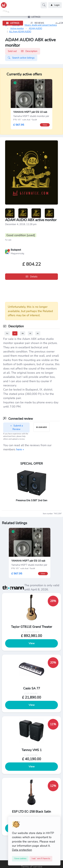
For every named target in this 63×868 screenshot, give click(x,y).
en (15, 333)
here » (20, 449)
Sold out (23, 51)
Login (55, 5)
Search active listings (21, 58)
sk (30, 333)
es (38, 333)
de (23, 333)
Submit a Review (16, 428)
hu (7, 333)
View (32, 643)
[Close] (20, 859)
